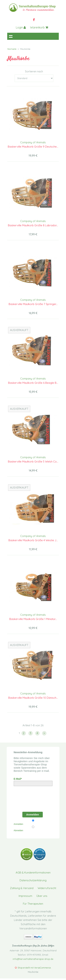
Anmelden (33, 814)
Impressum (25, 896)
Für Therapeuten (33, 904)
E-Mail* (18, 779)
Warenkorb (39, 27)
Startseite (12, 49)
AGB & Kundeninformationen (33, 873)
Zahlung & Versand (22, 888)
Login (21, 27)
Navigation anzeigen (11, 36)
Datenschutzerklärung (33, 880)
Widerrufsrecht (47, 888)
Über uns (42, 896)
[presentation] (34, 798)
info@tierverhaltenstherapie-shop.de (33, 959)
